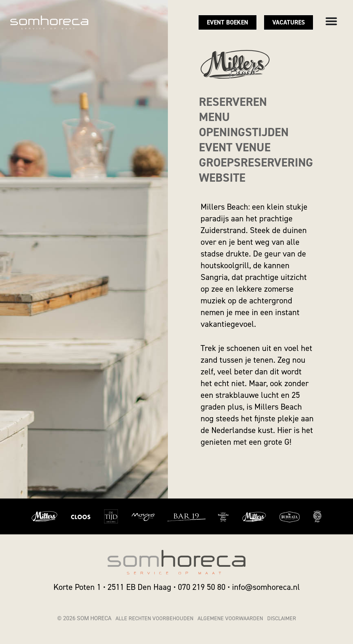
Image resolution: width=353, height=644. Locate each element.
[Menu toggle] (331, 21)
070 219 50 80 (202, 587)
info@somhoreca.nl (266, 587)
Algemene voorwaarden (230, 618)
